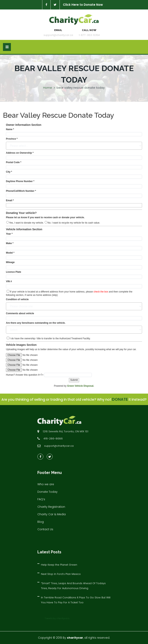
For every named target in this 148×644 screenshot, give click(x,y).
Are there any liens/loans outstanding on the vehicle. (36, 323)
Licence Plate (14, 272)
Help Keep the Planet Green (59, 565)
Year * (9, 234)
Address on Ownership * (20, 153)
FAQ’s (41, 499)
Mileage (10, 262)
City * (9, 172)
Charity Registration (51, 507)
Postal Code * (14, 162)
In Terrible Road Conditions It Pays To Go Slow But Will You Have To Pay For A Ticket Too (76, 600)
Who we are (46, 484)
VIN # (9, 281)
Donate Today (47, 492)
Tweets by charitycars (57, 618)
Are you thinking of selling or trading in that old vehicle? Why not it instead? (74, 400)
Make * (10, 243)
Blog (41, 522)
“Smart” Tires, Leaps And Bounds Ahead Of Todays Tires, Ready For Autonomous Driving (73, 586)
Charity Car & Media (52, 514)
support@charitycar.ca (58, 35)
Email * (10, 200)
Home (48, 88)
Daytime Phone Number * (20, 181)
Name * (10, 129)
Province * (12, 139)
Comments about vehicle (20, 313)
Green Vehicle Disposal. (81, 386)
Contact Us (45, 529)
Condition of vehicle (17, 299)
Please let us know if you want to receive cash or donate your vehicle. (45, 217)
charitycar (75, 638)
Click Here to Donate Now (83, 5)
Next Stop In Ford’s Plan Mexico (61, 574)
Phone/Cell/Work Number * (21, 191)
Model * (10, 253)
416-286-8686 (53, 439)
